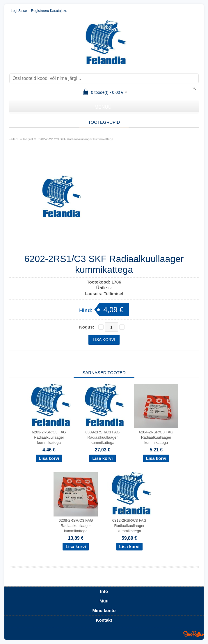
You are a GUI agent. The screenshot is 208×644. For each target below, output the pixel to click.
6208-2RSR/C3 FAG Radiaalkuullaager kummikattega (76, 526)
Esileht (14, 139)
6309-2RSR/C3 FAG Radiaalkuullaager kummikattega (103, 437)
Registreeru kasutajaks (49, 11)
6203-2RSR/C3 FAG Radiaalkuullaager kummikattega (49, 437)
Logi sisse (19, 11)
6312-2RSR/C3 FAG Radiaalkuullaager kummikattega (129, 526)
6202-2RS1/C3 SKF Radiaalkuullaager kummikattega (75, 139)
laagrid (28, 139)
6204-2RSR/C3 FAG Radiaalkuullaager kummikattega (156, 437)
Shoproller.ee (193, 634)
